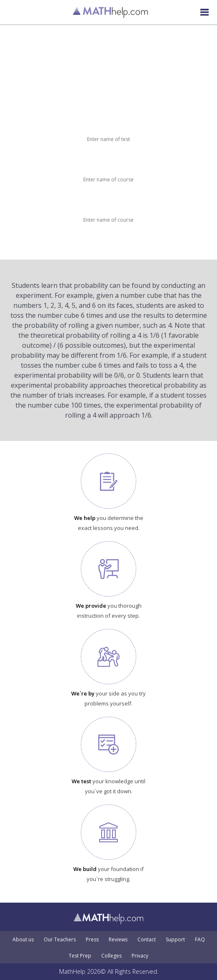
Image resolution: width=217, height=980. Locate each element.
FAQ (200, 940)
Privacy (140, 956)
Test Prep (80, 956)
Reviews (118, 940)
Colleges (111, 956)
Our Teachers (60, 940)
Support (175, 940)
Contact (147, 940)
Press (92, 940)
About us (23, 940)
